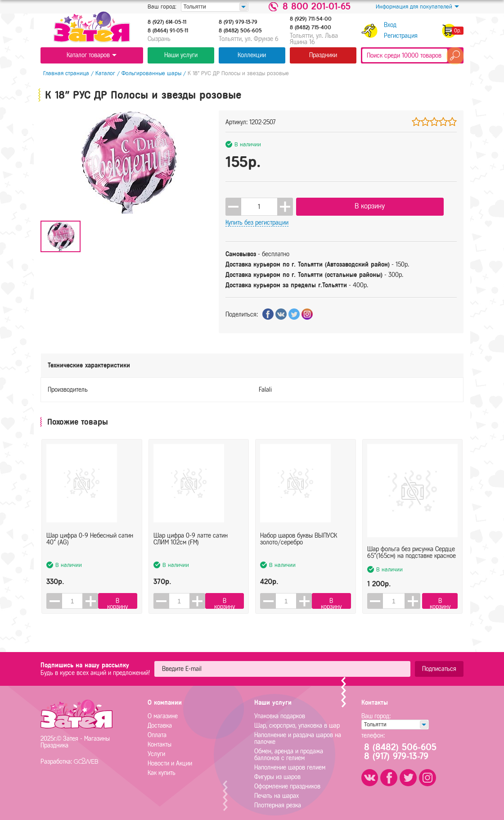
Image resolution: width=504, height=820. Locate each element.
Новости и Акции (170, 759)
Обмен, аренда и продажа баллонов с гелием (289, 750)
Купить (423, 205)
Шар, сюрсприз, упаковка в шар (297, 721)
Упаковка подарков (280, 712)
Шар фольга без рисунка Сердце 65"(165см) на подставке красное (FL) (412, 539)
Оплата (157, 731)
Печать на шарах (277, 791)
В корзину (342, 204)
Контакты (160, 740)
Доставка (160, 721)
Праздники (323, 55)
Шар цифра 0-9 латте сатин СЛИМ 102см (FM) (191, 539)
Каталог (103, 73)
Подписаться (439, 664)
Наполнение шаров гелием (290, 763)
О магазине (163, 712)
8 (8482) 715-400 (310, 27)
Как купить (162, 768)
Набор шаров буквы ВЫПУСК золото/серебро (299, 539)
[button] (285, 205)
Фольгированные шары (149, 73)
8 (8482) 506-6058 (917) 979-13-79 (404, 748)
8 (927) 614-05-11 (167, 22)
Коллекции (252, 55)
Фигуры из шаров (277, 772)
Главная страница (63, 73)
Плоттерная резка (278, 801)
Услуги (156, 750)
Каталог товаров (92, 55)
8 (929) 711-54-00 (311, 19)
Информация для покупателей (417, 7)
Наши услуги (181, 55)
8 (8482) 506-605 (240, 31)
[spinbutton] (259, 205)
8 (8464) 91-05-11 (168, 31)
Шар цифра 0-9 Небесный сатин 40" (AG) (90, 539)
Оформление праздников (287, 782)
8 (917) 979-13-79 (238, 22)
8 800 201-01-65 (317, 7)
